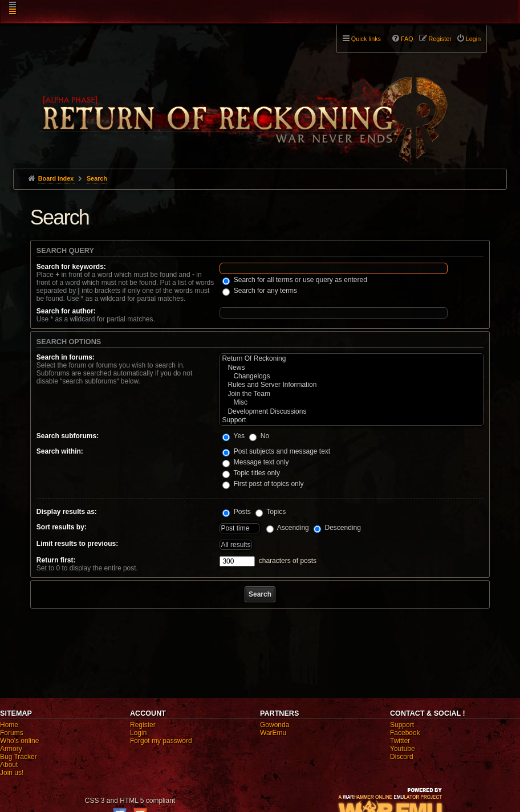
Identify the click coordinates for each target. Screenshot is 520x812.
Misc (352, 403)
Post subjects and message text (276, 451)
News (352, 368)
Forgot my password (161, 741)
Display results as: (67, 512)
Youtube (403, 749)
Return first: (56, 560)
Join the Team (352, 394)
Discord (402, 757)
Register (143, 725)
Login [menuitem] (473, 39)
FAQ (407, 39)
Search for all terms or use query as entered (294, 280)
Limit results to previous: (77, 544)
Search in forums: (66, 357)
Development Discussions (352, 412)
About (9, 765)
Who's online (19, 741)
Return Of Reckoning (352, 359)
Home (9, 725)
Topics (271, 512)
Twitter (400, 741)
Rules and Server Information (352, 385)
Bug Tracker (19, 757)
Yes (233, 436)
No (259, 436)
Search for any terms (260, 291)
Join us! (12, 773)
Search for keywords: (71, 267)
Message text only (255, 462)
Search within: (60, 451)
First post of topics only (263, 484)
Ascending (288, 528)
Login (138, 733)
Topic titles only (251, 473)
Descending (337, 528)
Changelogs (352, 376)
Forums (12, 733)
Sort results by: (62, 527)
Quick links (366, 39)
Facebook (405, 733)
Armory (11, 749)
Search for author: (66, 311)
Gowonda (275, 725)
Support (352, 420)
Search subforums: (68, 436)
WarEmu (273, 733)
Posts (236, 512)
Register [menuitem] (440, 39)
